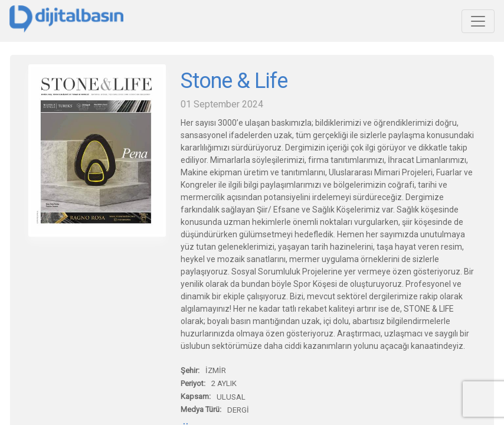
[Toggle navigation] (478, 21)
